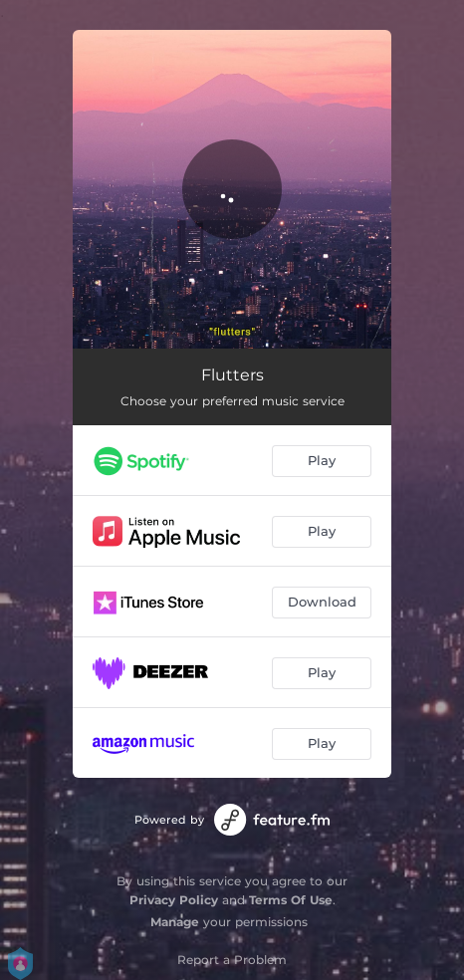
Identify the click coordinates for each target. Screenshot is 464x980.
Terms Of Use (291, 900)
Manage (175, 922)
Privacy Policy (174, 900)
